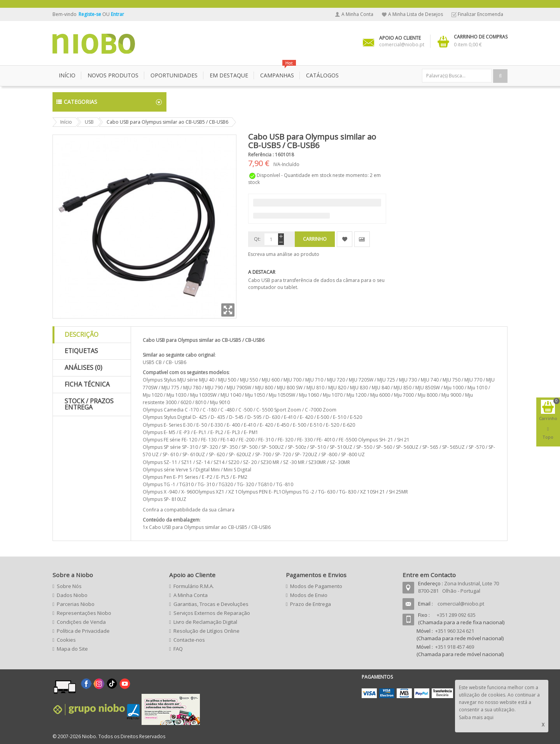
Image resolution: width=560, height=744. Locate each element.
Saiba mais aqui (476, 717)
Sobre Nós (69, 586)
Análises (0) (83, 368)
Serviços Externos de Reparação (212, 613)
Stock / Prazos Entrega (89, 404)
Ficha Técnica (87, 384)
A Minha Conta (357, 14)
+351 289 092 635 (456, 615)
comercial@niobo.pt (461, 604)
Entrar (117, 14)
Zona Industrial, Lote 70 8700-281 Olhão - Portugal (458, 587)
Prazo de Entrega (311, 604)
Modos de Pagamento (316, 586)
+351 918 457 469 (455, 647)
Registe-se (90, 14)
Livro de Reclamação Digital (205, 622)
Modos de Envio (309, 595)
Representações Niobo (84, 613)
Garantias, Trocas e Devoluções (211, 604)
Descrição (81, 334)
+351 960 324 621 (455, 631)
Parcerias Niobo (76, 604)
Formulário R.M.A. (194, 586)
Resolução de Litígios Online (206, 631)
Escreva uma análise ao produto (284, 254)
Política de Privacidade (83, 631)
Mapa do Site (72, 649)
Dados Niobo (72, 595)
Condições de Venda (81, 622)
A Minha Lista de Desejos (416, 14)
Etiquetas (81, 351)
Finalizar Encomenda (480, 14)
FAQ (178, 649)
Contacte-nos (189, 640)
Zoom (228, 310)
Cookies (66, 640)
